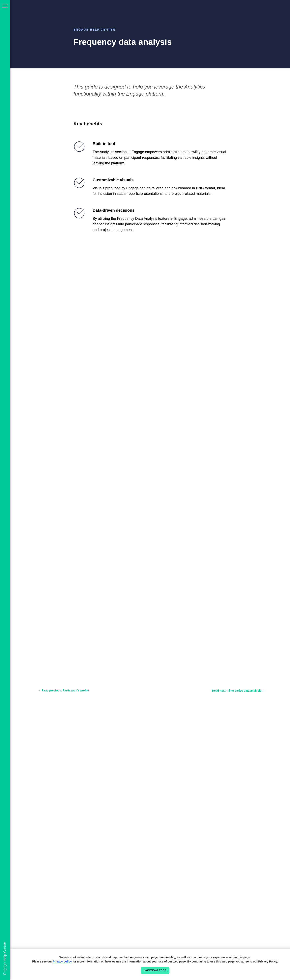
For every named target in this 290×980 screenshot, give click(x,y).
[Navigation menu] (5, 6)
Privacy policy (62, 961)
